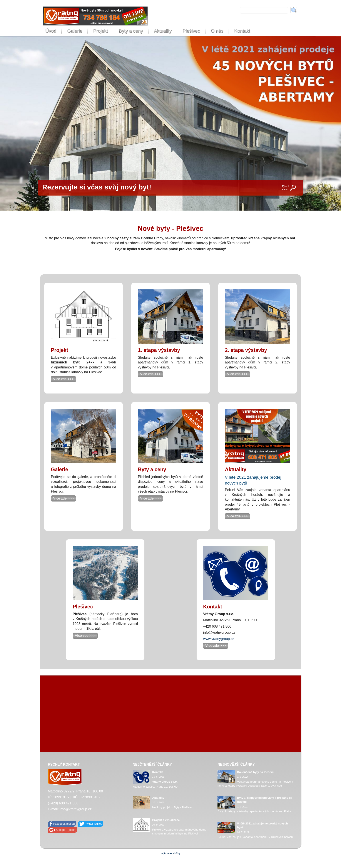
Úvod (51, 31)
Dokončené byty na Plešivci (256, 772)
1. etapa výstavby (159, 350)
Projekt (100, 31)
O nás (217, 31)
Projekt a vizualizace (166, 820)
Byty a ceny (131, 31)
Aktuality (163, 31)
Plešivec (191, 31)
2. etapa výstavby (246, 350)
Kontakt (242, 31)
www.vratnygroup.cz (219, 639)
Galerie (75, 31)
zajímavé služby (170, 853)
